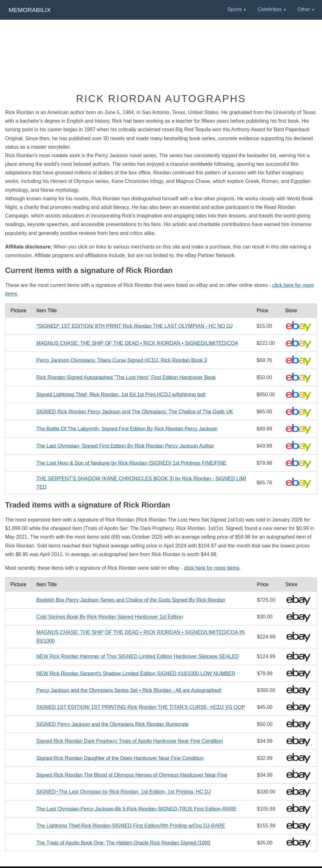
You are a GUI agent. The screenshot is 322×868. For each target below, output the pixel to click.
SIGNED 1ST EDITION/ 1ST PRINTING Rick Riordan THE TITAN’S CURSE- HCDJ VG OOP (141, 707)
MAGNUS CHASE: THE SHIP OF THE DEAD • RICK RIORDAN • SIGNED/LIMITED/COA (137, 343)
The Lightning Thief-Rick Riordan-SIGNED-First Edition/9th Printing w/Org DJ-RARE (131, 826)
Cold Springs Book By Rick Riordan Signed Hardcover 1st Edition (110, 617)
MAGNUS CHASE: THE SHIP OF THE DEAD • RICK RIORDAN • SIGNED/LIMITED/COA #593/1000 (141, 637)
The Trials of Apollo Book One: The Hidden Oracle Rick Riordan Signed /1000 (123, 843)
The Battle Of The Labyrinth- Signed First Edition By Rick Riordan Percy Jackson (127, 429)
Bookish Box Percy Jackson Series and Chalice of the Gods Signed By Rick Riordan (131, 600)
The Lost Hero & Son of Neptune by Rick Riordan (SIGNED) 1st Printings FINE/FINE (131, 463)
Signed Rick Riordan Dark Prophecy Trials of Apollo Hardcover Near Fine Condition (130, 741)
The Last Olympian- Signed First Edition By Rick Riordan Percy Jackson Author (125, 446)
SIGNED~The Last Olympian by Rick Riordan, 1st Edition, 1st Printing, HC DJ (124, 792)
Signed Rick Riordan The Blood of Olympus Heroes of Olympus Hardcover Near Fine (132, 775)
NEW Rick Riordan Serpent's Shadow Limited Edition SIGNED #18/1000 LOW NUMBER (136, 674)
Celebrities (270, 9)
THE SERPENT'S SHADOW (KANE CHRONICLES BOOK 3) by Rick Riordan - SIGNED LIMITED (141, 483)
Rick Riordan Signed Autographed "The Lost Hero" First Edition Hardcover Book (126, 377)
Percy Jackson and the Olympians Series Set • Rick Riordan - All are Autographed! (129, 690)
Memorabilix (30, 10)
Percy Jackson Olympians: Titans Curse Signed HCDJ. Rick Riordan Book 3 (122, 360)
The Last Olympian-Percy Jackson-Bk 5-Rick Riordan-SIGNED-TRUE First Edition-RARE (136, 809)
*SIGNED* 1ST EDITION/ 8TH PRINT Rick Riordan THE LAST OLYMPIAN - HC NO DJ (135, 326)
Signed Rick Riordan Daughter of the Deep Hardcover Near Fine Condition (120, 758)
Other (304, 9)
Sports (235, 9)
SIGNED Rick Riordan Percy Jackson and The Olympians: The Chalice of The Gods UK (135, 412)
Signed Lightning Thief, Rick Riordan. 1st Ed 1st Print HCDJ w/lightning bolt (121, 395)
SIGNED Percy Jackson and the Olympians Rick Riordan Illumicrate (113, 724)
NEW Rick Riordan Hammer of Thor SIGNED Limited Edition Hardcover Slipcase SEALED (138, 656)
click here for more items (212, 568)
